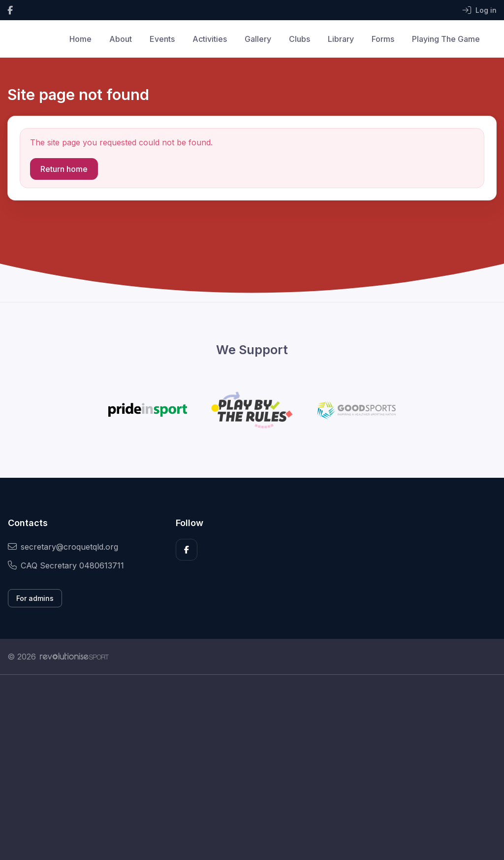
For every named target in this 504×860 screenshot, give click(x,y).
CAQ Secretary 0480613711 (66, 565)
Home (80, 39)
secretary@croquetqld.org (63, 547)
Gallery (258, 39)
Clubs (299, 39)
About (121, 39)
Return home (64, 169)
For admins (35, 598)
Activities (210, 39)
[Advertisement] (252, 767)
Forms (383, 39)
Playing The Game (446, 39)
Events (162, 39)
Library (341, 39)
